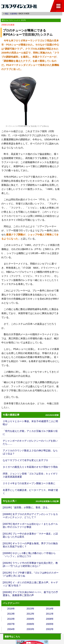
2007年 (11, 624)
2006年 (30, 624)
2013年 (11, 614)
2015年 (30, 609)
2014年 (50, 609)
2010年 (11, 619)
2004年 (11, 629)
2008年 (50, 619)
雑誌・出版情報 (11, 14)
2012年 (30, 614)
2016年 (11, 609)
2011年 (50, 614)
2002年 (50, 629)
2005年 (50, 624)
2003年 (30, 629)
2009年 (30, 619)
